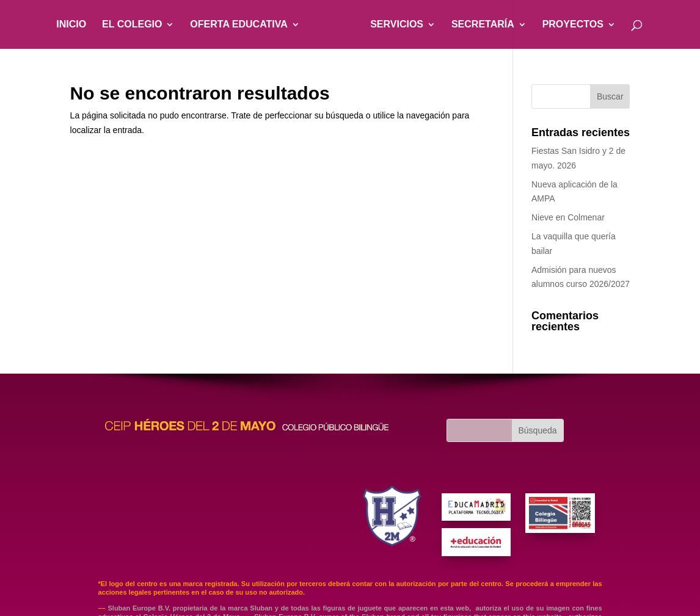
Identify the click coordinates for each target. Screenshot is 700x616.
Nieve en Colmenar (568, 217)
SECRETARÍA (483, 24)
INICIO (71, 24)
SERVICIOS (397, 24)
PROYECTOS (573, 24)
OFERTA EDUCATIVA (239, 24)
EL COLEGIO (132, 24)
